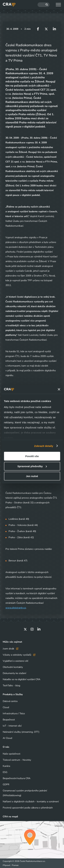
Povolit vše (32, 456)
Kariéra (6, 766)
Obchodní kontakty (13, 667)
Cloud (6, 707)
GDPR (6, 784)
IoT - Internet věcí (12, 726)
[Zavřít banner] (59, 389)
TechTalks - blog (11, 686)
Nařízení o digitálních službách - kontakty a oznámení (31, 802)
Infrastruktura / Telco (14, 713)
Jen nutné (32, 476)
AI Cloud (7, 738)
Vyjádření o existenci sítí (15, 661)
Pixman (15, 865)
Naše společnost (12, 754)
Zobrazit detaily (44, 446)
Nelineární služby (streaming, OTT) (21, 732)
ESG (5, 772)
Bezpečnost (9, 720)
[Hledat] (44, 5)
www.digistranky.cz (16, 608)
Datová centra (10, 701)
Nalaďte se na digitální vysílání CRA (22, 679)
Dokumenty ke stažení (14, 673)
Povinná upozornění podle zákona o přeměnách (28, 808)
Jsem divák (10, 649)
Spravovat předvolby (32, 466)
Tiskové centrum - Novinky (17, 760)
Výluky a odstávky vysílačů (19, 655)
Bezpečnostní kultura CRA (17, 778)
